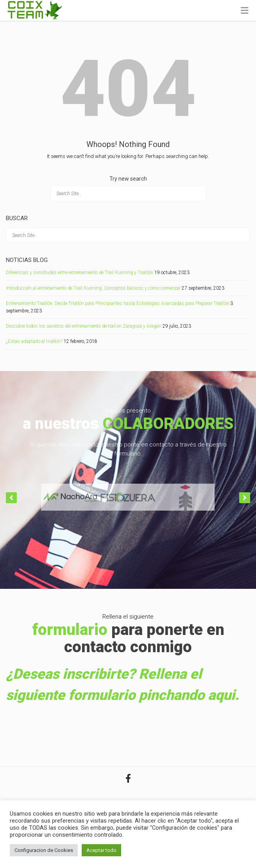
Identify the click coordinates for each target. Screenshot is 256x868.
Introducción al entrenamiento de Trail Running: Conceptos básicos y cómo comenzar (93, 288)
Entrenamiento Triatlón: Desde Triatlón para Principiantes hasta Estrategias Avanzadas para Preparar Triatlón (117, 303)
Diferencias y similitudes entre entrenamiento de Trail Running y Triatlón (80, 273)
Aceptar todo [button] (101, 850)
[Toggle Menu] (244, 11)
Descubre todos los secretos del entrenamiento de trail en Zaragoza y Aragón (84, 326)
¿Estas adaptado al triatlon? (34, 341)
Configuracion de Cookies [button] (44, 850)
